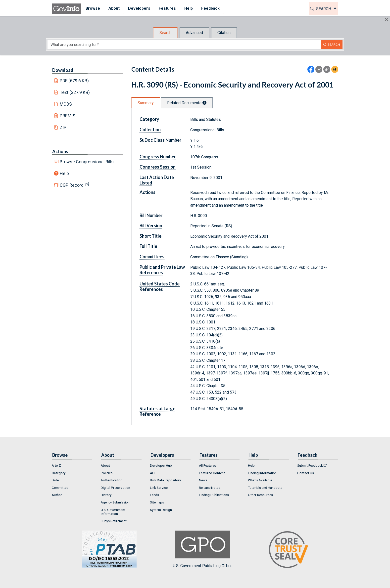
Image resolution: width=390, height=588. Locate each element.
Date (55, 480)
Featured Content (212, 473)
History (106, 495)
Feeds (154, 495)
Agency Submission (115, 502)
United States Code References (160, 286)
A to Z (56, 465)
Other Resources (260, 495)
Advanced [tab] (194, 33)
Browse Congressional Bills (87, 162)
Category (149, 119)
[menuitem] (93, 9)
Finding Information (262, 473)
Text (75, 92)
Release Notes (210, 488)
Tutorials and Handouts (265, 488)
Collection (150, 130)
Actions (60, 151)
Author (57, 495)
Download (63, 70)
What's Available (260, 480)
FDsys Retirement (114, 521)
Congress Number (158, 157)
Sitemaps (157, 502)
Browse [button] (93, 8)
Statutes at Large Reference (157, 411)
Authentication (112, 480)
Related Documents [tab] (187, 103)
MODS (66, 104)
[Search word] (184, 45)
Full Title (148, 246)
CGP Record (72, 185)
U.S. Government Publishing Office (203, 549)
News (203, 480)
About (105, 465)
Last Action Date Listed (157, 180)
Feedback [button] (210, 8)
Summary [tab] (146, 103)
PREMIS (68, 116)
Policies (107, 473)
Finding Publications (214, 495)
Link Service (159, 488)
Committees (152, 257)
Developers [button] (139, 8)
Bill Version (151, 226)
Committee (60, 488)
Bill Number (151, 215)
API (153, 473)
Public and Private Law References (162, 270)
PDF (74, 81)
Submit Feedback (310, 465)
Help (64, 173)
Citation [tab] (224, 33)
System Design (161, 510)
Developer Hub (161, 465)
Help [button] (188, 8)
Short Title (150, 236)
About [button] (114, 8)
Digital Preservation (115, 488)
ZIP (63, 127)
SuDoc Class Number (160, 140)
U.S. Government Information (113, 512)
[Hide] (387, 20)
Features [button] (167, 8)
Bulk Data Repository (165, 480)
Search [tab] (165, 33)
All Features (208, 465)
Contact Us (306, 473)
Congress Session (158, 167)
